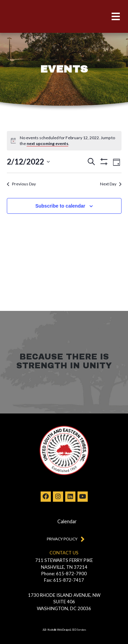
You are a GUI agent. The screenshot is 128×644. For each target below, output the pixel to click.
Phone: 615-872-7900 (64, 574)
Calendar (67, 521)
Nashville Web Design (59, 630)
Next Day (111, 184)
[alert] (68, 141)
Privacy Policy (64, 539)
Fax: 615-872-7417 (64, 580)
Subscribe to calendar (60, 206)
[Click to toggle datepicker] (28, 162)
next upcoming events (47, 143)
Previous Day (21, 184)
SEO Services (79, 630)
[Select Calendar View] (117, 162)
